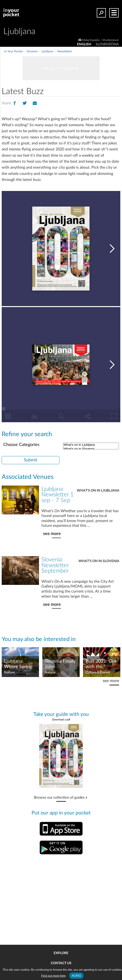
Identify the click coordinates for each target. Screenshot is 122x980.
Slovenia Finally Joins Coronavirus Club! (60, 664)
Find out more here (53, 976)
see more (52, 534)
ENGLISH (84, 44)
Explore (61, 953)
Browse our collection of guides (59, 798)
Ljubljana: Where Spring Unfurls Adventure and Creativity (19, 664)
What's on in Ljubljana (91, 445)
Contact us (61, 963)
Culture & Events (98, 672)
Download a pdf (61, 720)
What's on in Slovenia (99, 561)
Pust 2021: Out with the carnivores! (101, 664)
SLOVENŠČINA (107, 44)
